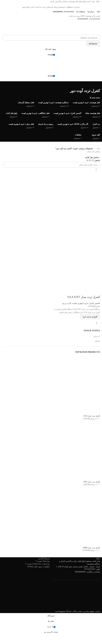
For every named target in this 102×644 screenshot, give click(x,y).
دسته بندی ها (95, 98)
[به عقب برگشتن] (97, 85)
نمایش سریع (97, 323)
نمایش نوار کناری (92, 157)
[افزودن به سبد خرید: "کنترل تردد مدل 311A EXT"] (90, 317)
